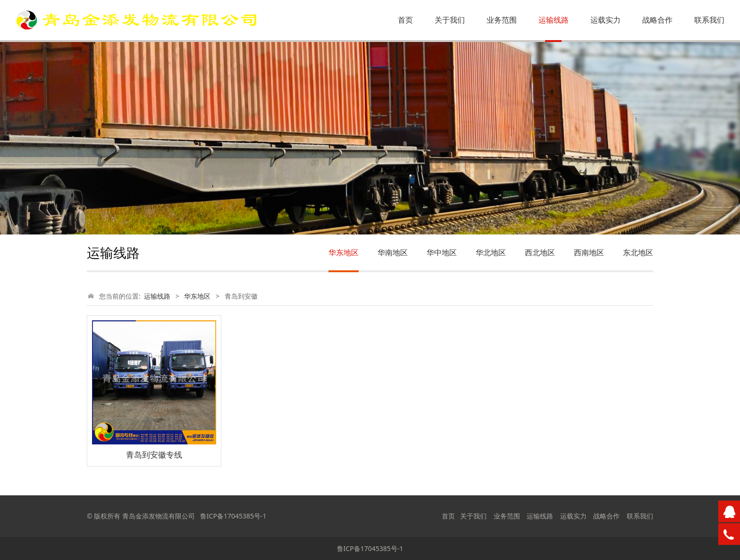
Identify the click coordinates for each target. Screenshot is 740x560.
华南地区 (393, 252)
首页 (405, 20)
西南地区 (589, 252)
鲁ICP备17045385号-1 (370, 548)
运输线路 (554, 20)
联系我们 (709, 20)
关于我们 (450, 20)
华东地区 (344, 252)
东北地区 (638, 252)
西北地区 (540, 252)
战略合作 (657, 20)
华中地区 (442, 252)
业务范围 (502, 20)
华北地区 (491, 252)
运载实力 (605, 20)
